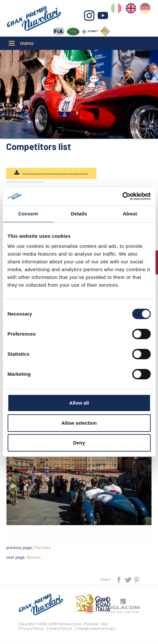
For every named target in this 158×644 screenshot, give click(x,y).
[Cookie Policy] (59, 629)
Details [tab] (79, 214)
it (119, 10)
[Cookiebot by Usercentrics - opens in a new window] (122, 196)
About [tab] (130, 214)
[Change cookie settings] (95, 629)
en (133, 10)
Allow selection (79, 423)
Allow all (79, 403)
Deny (79, 443)
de (146, 10)
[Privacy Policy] (31, 629)
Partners (43, 548)
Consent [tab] (28, 214)
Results (34, 558)
